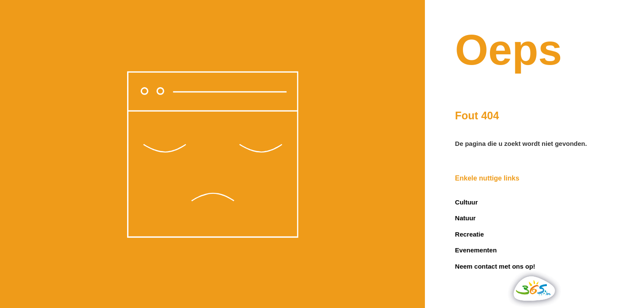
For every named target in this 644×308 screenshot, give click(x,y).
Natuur (465, 218)
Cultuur (466, 202)
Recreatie (469, 234)
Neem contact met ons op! (495, 266)
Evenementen (476, 250)
